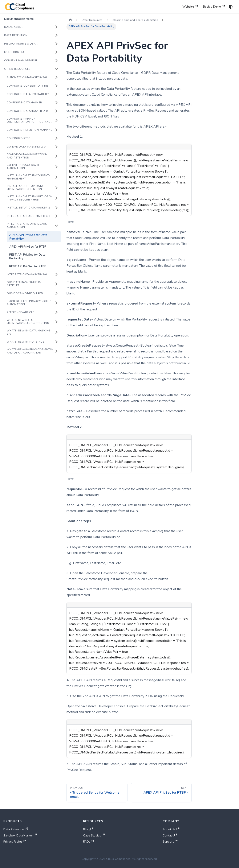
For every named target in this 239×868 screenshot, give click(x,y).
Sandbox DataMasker (20, 835)
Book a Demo (214, 7)
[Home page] (70, 20)
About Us (171, 829)
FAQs (89, 842)
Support (170, 842)
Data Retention (16, 829)
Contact (170, 835)
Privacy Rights (15, 842)
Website (190, 7)
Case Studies (94, 835)
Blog (88, 829)
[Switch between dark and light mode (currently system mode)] (231, 7)
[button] (31, 27)
